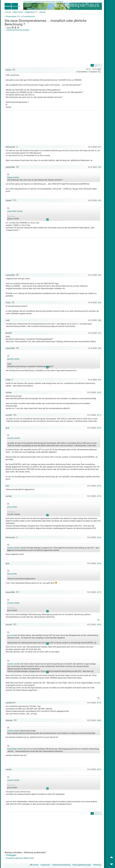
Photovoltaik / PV (13, 17)
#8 (99, 348)
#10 (99, 392)
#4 (99, 275)
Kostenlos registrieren (14, 858)
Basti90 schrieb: (14, 359)
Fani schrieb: (12, 574)
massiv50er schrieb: (15, 211)
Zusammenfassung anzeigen (17, 30)
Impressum (45, 865)
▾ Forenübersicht (28, 17)
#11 (99, 415)
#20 (99, 720)
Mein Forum (18, 12)
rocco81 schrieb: (14, 438)
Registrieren (30, 12)
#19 (99, 703)
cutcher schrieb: (13, 548)
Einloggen (11, 855)
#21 (99, 769)
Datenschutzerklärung (61, 865)
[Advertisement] (53, 48)
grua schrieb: (12, 507)
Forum (8, 12)
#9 (99, 380)
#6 (99, 320)
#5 (99, 303)
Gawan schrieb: (13, 177)
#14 (99, 496)
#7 (99, 333)
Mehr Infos (29, 858)
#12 (99, 428)
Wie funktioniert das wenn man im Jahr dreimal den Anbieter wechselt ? (35, 178)
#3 (99, 200)
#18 (99, 625)
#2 (99, 167)
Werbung (97, 865)
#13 (99, 486)
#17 (99, 592)
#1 (99, 147)
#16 (99, 563)
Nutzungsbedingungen (82, 865)
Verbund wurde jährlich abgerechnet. (27, 575)
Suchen (42, 12)
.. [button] (48, 220)
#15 (99, 537)
